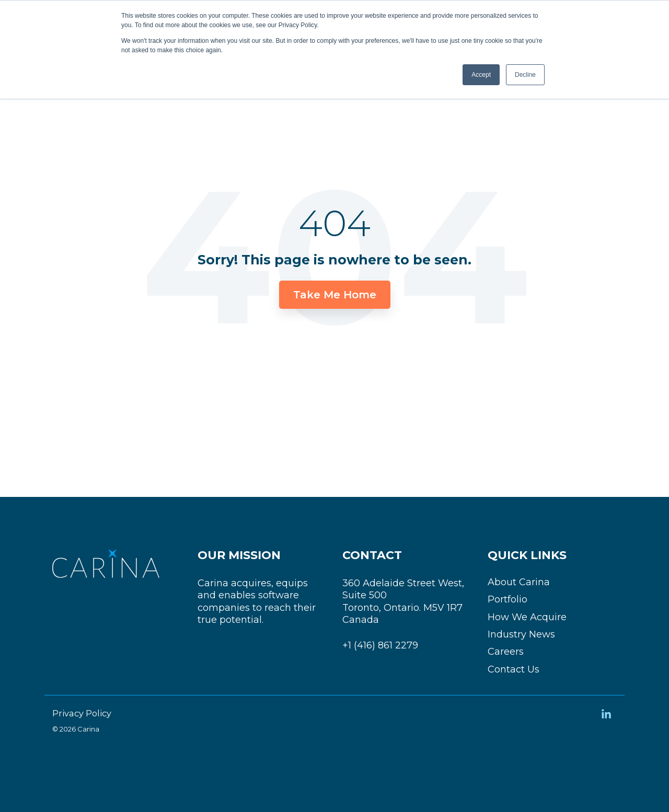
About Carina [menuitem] (519, 582)
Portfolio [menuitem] (507, 600)
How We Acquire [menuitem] (527, 617)
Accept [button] (481, 75)
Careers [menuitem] (506, 652)
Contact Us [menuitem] (514, 670)
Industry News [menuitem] (521, 635)
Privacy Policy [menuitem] (82, 714)
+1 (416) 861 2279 (380, 645)
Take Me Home (335, 295)
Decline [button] (525, 75)
